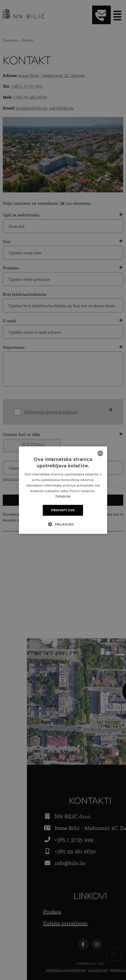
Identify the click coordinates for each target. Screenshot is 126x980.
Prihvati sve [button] (63, 510)
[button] (63, 524)
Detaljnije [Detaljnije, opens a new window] (63, 496)
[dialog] (63, 490)
